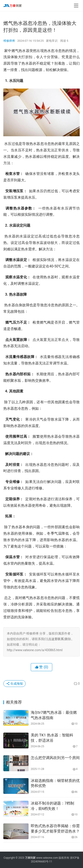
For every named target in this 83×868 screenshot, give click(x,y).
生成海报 (14, 684)
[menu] (76, 6)
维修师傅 (9, 41)
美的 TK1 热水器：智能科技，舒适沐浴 (52, 738)
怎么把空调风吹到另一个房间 (55, 758)
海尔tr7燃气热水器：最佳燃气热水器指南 (54, 715)
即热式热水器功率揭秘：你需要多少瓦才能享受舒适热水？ (55, 828)
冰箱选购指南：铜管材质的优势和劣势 (55, 783)
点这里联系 (56, 639)
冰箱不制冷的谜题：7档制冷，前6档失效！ (53, 806)
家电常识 (52, 41)
